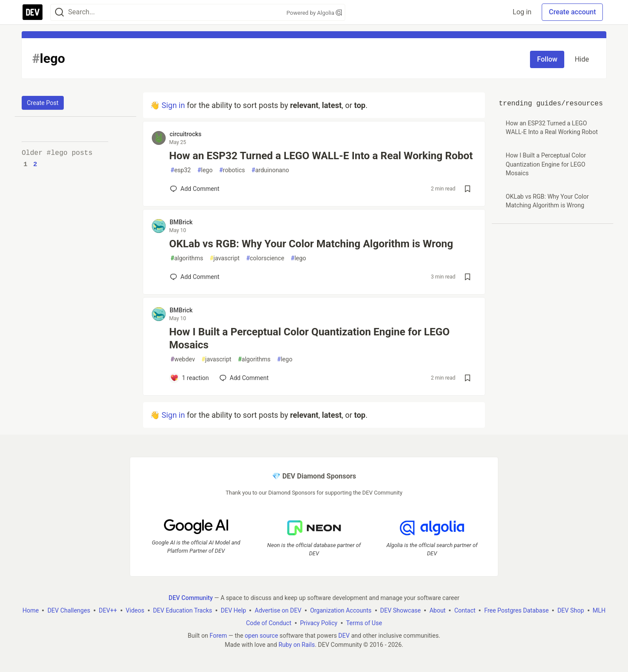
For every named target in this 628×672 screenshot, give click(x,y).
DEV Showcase (401, 610)
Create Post (43, 103)
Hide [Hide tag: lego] (582, 59)
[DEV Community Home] (33, 12)
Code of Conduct (269, 623)
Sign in (173, 105)
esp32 (181, 170)
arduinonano (270, 170)
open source (261, 636)
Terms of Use (364, 623)
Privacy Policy (319, 623)
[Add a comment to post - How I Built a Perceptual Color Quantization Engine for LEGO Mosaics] (190, 378)
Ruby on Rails (297, 645)
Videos (135, 610)
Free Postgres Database (516, 610)
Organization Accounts (341, 610)
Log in (522, 12)
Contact (465, 610)
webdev (183, 359)
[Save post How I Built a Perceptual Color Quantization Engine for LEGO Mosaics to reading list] (468, 378)
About (437, 610)
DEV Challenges (69, 610)
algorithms (187, 258)
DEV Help (233, 610)
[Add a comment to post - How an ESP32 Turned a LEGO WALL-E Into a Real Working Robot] (195, 189)
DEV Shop (571, 610)
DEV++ (108, 610)
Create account (572, 12)
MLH (599, 610)
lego (205, 170)
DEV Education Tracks (183, 610)
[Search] (59, 12)
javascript (224, 258)
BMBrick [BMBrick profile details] (181, 222)
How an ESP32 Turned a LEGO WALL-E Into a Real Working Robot (321, 156)
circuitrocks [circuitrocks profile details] (186, 134)
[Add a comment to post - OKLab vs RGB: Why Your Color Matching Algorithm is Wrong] (195, 277)
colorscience (265, 258)
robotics (232, 170)
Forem (218, 636)
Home (31, 610)
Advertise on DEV (278, 610)
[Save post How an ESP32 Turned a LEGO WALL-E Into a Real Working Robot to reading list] (468, 189)
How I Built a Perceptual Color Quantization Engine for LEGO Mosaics (309, 338)
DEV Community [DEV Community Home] (191, 598)
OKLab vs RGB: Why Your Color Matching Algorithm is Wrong (311, 244)
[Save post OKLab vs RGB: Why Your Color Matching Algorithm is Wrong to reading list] (468, 277)
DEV (344, 636)
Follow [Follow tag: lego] (547, 59)
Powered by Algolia (314, 13)
